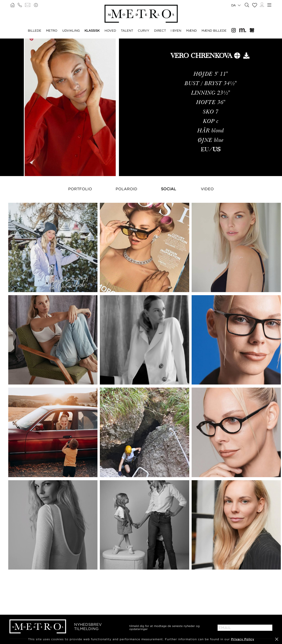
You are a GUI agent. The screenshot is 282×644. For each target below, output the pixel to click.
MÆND (192, 30)
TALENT (127, 30)
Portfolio (80, 189)
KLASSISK (92, 30)
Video (207, 189)
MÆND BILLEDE (214, 30)
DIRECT (160, 30)
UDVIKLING (71, 30)
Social (168, 189)
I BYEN (176, 30)
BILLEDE (35, 30)
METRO (52, 30)
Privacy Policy (243, 639)
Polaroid (126, 189)
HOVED (110, 30)
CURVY (143, 30)
